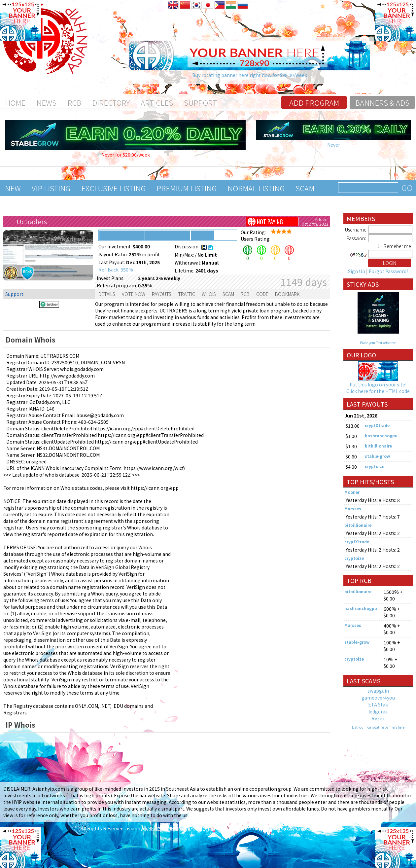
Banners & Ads (382, 102)
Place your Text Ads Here (378, 343)
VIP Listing (51, 188)
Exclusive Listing (113, 188)
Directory (111, 102)
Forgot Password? (389, 271)
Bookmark (287, 294)
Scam (305, 188)
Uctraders (32, 221)
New (13, 188)
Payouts (162, 294)
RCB (74, 102)
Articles (157, 102)
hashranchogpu (381, 435)
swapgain (378, 691)
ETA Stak (378, 705)
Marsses (353, 508)
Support (200, 102)
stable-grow (377, 456)
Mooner (352, 492)
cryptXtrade (377, 425)
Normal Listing (256, 188)
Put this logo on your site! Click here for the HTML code (378, 388)
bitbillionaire (378, 446)
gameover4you (378, 698)
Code (262, 294)
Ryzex (378, 718)
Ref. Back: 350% (116, 270)
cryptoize (375, 466)
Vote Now (134, 294)
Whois (209, 294)
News (46, 102)
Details (107, 294)
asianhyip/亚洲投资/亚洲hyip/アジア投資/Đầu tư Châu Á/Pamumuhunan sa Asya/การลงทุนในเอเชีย (231, 828)
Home (15, 102)
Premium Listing (187, 188)
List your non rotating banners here (378, 727)
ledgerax (378, 711)
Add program (314, 102)
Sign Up (357, 271)
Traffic (187, 294)
